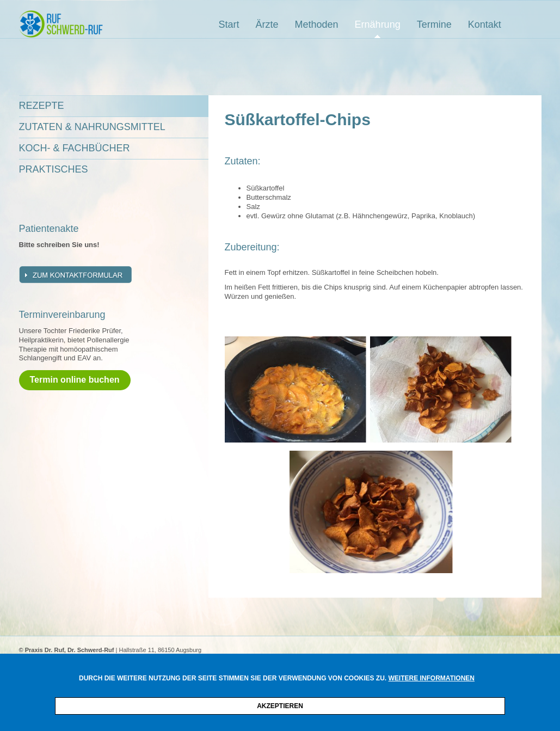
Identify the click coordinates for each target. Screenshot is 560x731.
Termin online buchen (75, 380)
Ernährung (378, 24)
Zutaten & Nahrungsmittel (92, 127)
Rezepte (42, 106)
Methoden (317, 24)
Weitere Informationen (432, 678)
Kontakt (485, 24)
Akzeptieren (280, 706)
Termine (434, 24)
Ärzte (267, 24)
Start (229, 24)
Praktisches (54, 169)
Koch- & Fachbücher (75, 148)
